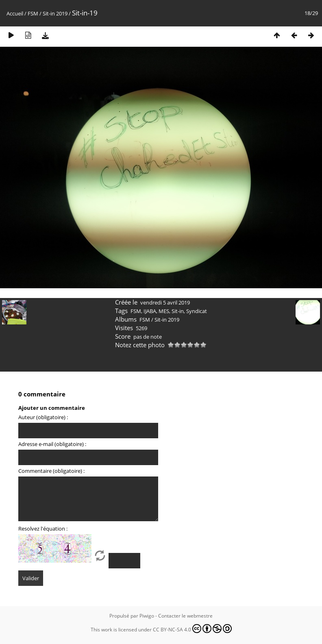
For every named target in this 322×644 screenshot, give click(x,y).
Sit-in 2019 (55, 13)
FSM (33, 13)
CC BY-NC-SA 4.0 (192, 629)
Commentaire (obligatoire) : (51, 471)
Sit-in (178, 311)
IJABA (150, 311)
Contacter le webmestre (185, 616)
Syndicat (197, 311)
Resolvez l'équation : (43, 529)
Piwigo (147, 616)
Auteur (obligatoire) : (43, 417)
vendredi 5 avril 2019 (165, 302)
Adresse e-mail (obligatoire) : (52, 444)
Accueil (15, 13)
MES (164, 311)
